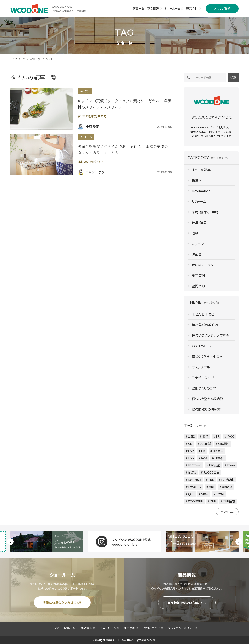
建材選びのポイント (206, 325)
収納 (195, 233)
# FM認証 (218, 458)
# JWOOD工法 (210, 472)
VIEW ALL (227, 512)
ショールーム (109, 628)
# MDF (211, 487)
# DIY (202, 451)
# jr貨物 (191, 472)
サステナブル (201, 367)
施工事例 (198, 275)
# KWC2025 (193, 480)
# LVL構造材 (227, 480)
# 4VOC (229, 436)
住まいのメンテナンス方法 (210, 335)
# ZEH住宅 (228, 501)
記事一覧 (35, 59)
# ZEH (212, 501)
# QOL (190, 494)
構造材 (197, 180)
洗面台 (197, 254)
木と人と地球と (203, 314)
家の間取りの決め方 (206, 409)
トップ (55, 628)
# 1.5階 (190, 436)
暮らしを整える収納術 (207, 399)
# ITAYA (230, 465)
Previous (10, 542)
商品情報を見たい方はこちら (187, 603)
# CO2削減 (204, 444)
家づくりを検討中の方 (207, 356)
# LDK (210, 480)
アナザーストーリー (205, 378)
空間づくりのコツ (204, 388)
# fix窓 (203, 458)
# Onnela (226, 487)
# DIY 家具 (217, 451)
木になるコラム (203, 265)
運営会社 (131, 628)
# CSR (190, 451)
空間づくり (199, 286)
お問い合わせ (153, 628)
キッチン (198, 244)
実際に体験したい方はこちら (62, 602)
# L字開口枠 (194, 487)
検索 (233, 77)
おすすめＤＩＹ (202, 346)
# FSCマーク (194, 465)
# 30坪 (204, 436)
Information (201, 191)
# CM (189, 444)
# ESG (190, 458)
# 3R (217, 436)
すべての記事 (201, 170)
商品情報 (88, 628)
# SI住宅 (219, 494)
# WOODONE (194, 501)
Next (239, 542)
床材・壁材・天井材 (205, 212)
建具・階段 (199, 223)
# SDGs (204, 494)
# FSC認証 (213, 465)
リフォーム (199, 201)
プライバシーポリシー (183, 628)
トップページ (18, 59)
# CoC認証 (223, 444)
